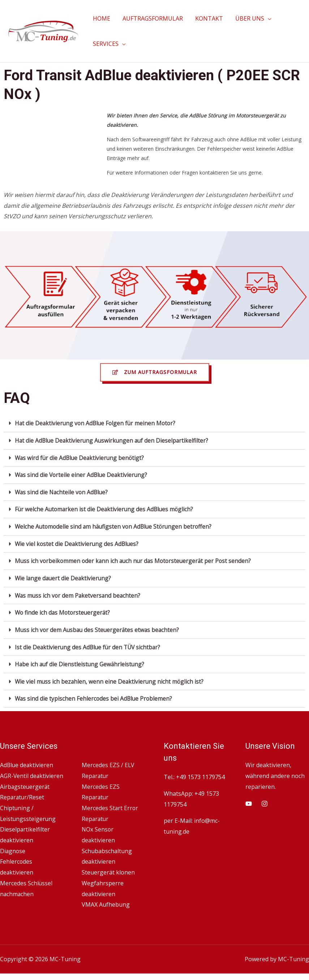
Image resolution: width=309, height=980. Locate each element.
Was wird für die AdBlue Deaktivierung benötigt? (81, 457)
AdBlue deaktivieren (27, 761)
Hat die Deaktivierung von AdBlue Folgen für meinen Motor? (97, 423)
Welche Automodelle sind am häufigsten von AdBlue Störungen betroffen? (115, 525)
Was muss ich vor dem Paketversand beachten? (79, 593)
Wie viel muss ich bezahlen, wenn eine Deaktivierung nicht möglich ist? (110, 678)
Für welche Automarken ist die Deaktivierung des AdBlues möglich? (106, 508)
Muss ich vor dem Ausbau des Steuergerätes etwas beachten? (98, 627)
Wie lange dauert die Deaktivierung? (64, 576)
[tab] (154, 423)
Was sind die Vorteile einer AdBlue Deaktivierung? (82, 474)
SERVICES (105, 44)
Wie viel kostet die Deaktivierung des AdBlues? (78, 542)
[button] (155, 372)
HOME (101, 18)
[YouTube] (249, 799)
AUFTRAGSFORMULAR (152, 18)
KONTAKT (207, 18)
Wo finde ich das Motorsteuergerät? (64, 610)
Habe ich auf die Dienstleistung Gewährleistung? (81, 661)
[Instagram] (265, 799)
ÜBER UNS (247, 18)
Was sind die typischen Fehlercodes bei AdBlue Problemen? (95, 695)
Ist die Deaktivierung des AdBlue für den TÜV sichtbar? (89, 644)
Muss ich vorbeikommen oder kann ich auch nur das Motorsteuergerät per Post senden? (135, 559)
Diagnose (13, 857)
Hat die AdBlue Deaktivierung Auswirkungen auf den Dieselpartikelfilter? (113, 440)
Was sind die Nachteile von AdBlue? (63, 491)
